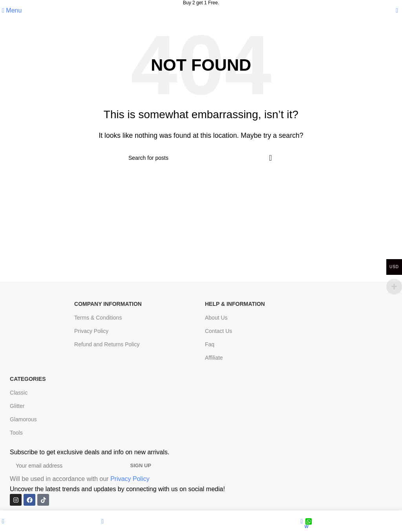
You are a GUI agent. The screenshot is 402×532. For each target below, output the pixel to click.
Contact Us (218, 331)
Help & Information (235, 304)
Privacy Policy (91, 331)
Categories (28, 379)
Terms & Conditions (98, 318)
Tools (16, 433)
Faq (210, 344)
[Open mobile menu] (12, 10)
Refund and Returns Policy (107, 344)
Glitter (17, 406)
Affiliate (214, 358)
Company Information (108, 304)
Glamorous (23, 419)
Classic (19, 393)
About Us (216, 318)
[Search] (201, 158)
